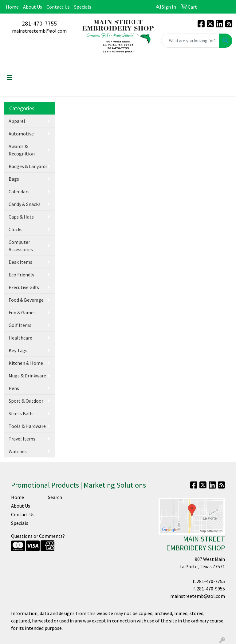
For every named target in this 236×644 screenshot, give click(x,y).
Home (12, 7)
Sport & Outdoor (26, 401)
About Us (33, 7)
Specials (83, 7)
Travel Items (22, 439)
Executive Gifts (24, 287)
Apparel (17, 121)
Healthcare (20, 338)
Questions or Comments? (38, 536)
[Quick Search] (190, 41)
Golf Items (20, 325)
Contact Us (58, 7)
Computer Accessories (21, 246)
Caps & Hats (21, 217)
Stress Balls (21, 413)
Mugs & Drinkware (27, 376)
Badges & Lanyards (28, 166)
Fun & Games (22, 312)
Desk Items (20, 262)
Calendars (19, 191)
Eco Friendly (21, 275)
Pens (14, 388)
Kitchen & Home (26, 363)
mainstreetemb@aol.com (39, 31)
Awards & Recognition (22, 150)
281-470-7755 (39, 23)
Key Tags (18, 350)
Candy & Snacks (25, 204)
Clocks (16, 229)
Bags (14, 179)
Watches (18, 451)
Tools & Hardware (27, 426)
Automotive (21, 134)
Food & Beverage (26, 300)
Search (55, 497)
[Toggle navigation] (10, 78)
